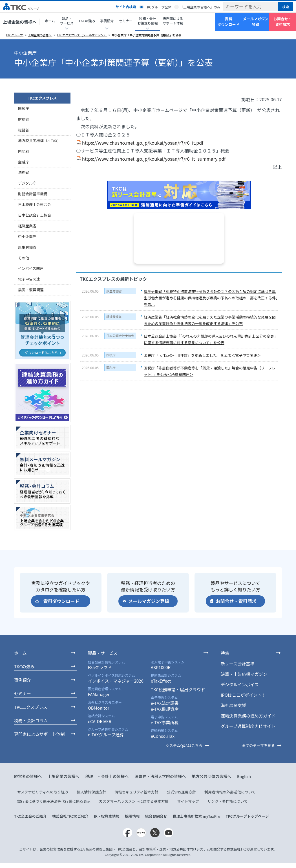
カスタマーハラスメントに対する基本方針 (134, 801)
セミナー (125, 21)
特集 (225, 653)
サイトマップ (188, 801)
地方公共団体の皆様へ (211, 776)
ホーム (50, 21)
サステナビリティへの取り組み (43, 792)
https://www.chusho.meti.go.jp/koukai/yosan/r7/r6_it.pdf (143, 143)
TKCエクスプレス (42, 98)
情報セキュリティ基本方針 (136, 792)
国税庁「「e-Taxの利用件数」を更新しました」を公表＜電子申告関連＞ (202, 355)
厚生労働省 (114, 291)
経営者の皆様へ (28, 776)
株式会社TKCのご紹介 (70, 816)
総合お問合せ (156, 816)
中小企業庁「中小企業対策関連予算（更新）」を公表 (146, 35)
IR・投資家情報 (107, 816)
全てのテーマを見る (258, 745)
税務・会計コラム (31, 720)
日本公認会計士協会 (120, 336)
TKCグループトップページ (247, 816)
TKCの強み (87, 21)
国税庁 (111, 355)
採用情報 (132, 816)
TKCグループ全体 (158, 7)
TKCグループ (15, 35)
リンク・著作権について (227, 801)
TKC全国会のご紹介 (30, 816)
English (244, 776)
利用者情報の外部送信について (230, 792)
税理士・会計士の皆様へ (107, 776)
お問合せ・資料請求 (283, 22)
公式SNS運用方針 (181, 792)
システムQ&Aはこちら (184, 745)
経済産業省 (114, 317)
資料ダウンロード (228, 22)
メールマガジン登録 (256, 22)
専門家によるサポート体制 (173, 21)
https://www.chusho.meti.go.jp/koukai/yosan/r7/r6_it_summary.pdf (154, 159)
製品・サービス (103, 653)
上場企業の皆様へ (20, 22)
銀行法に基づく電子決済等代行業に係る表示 (54, 801)
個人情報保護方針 (91, 792)
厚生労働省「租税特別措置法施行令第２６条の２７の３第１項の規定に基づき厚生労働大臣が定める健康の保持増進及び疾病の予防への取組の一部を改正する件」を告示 (211, 298)
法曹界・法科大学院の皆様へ (160, 776)
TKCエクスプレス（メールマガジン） (82, 35)
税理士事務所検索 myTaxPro (196, 816)
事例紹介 (23, 680)
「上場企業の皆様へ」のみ (200, 7)
